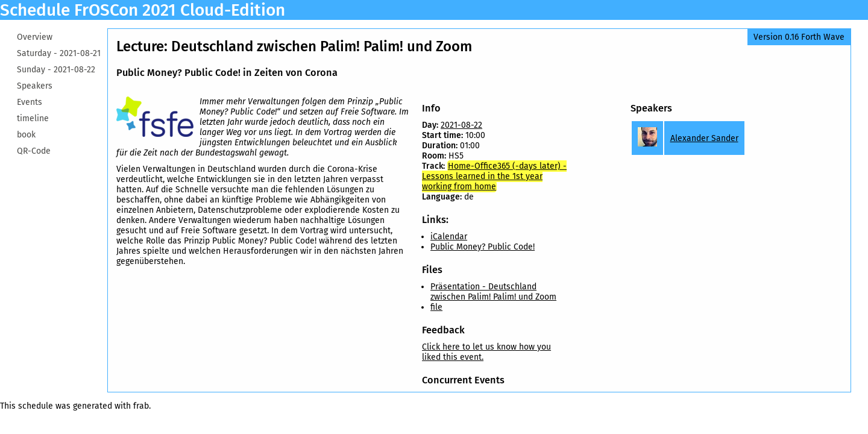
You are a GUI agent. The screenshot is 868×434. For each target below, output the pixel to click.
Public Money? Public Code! (483, 247)
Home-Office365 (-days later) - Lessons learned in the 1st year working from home (494, 176)
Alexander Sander (704, 138)
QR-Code (34, 151)
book (26, 135)
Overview (35, 37)
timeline (33, 118)
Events (30, 102)
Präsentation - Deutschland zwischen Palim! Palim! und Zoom (493, 292)
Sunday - (56, 70)
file (436, 307)
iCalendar (449, 237)
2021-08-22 (461, 125)
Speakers (35, 86)
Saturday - (59, 53)
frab (141, 406)
